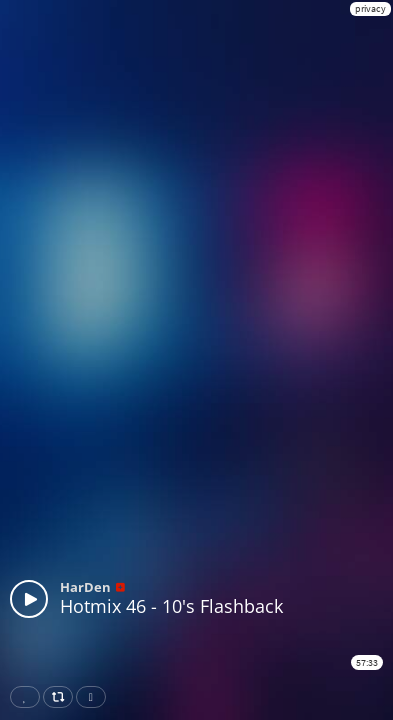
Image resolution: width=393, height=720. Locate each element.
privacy (370, 8)
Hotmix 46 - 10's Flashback (171, 606)
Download (95, 697)
